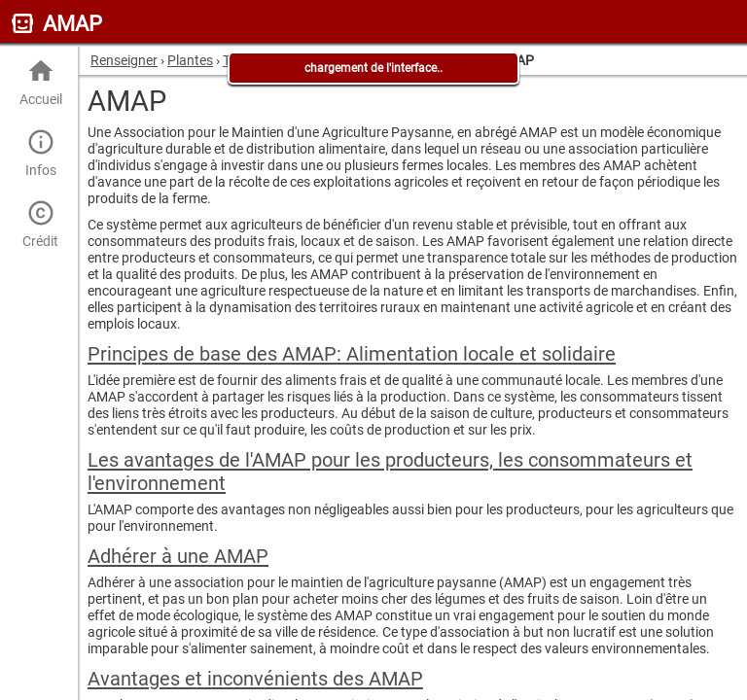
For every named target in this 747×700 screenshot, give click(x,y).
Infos (40, 153)
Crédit (40, 224)
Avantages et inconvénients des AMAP (255, 679)
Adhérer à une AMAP (178, 556)
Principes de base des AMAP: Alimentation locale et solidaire (352, 354)
